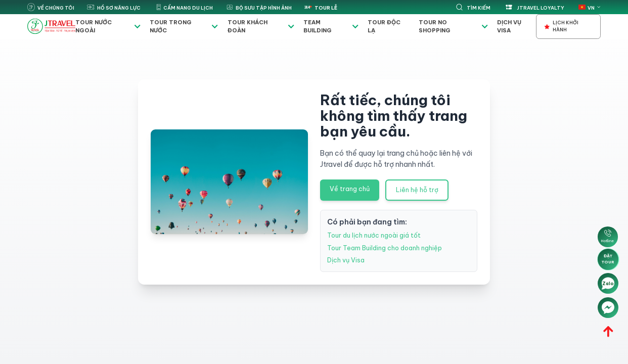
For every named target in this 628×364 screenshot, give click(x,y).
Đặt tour (608, 259)
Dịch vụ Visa (509, 26)
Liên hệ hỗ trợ (417, 190)
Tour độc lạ (384, 26)
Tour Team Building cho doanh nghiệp (385, 248)
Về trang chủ (350, 189)
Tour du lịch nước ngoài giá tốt (374, 235)
